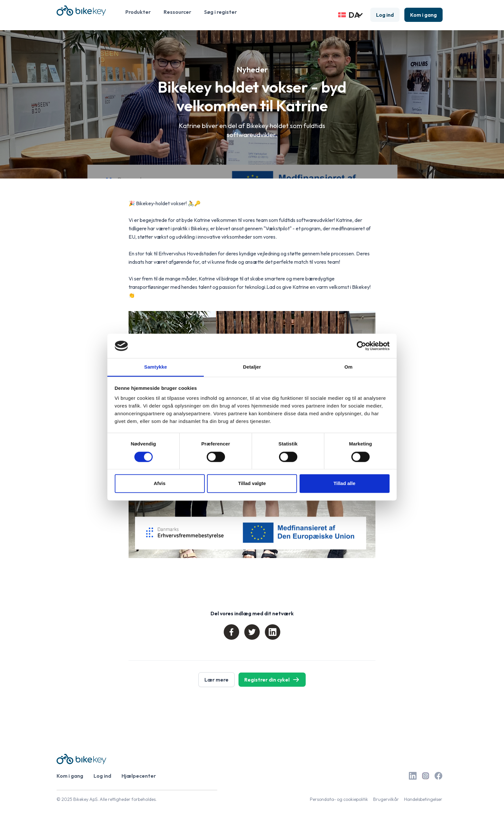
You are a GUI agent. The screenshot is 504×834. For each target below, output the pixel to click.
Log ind (385, 15)
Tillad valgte (252, 484)
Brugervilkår (386, 799)
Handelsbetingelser (423, 799)
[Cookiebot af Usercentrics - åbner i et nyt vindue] (361, 346)
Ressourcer (177, 12)
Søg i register (221, 12)
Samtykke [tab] (156, 367)
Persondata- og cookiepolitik (339, 799)
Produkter (138, 12)
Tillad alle (344, 484)
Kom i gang (423, 15)
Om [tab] (348, 367)
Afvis (160, 484)
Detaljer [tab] (252, 367)
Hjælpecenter (139, 776)
